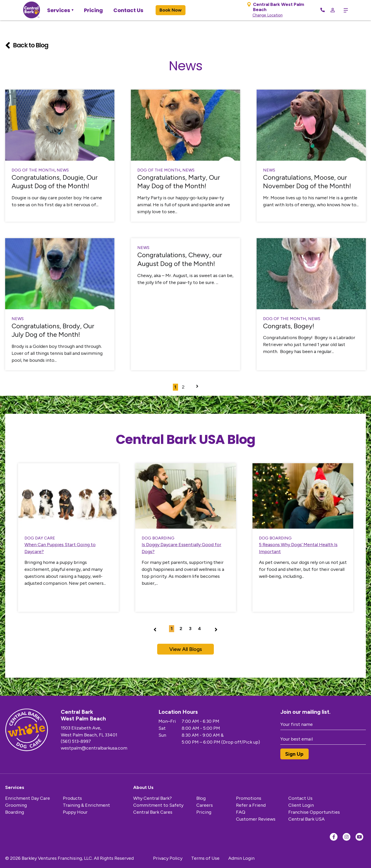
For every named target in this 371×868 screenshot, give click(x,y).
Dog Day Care (40, 538)
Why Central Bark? (153, 798)
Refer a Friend (251, 805)
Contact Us (128, 10)
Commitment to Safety (158, 805)
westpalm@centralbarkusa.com (94, 748)
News (63, 170)
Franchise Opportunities (314, 812)
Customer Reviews (256, 819)
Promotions (249, 798)
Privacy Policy (168, 858)
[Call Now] (323, 10)
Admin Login (241, 858)
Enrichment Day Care (28, 798)
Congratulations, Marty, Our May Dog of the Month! (179, 182)
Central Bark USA (306, 819)
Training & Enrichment (86, 805)
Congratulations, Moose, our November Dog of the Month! (307, 182)
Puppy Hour (75, 812)
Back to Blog (27, 45)
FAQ (241, 812)
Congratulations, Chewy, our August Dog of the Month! (180, 259)
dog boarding (158, 538)
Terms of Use (205, 858)
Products (72, 798)
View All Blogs (186, 649)
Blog (201, 798)
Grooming (16, 805)
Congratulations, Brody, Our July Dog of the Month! (53, 330)
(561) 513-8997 (76, 741)
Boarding (15, 812)
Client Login (301, 805)
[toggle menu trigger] (344, 10)
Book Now (171, 10)
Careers (205, 805)
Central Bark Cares (153, 812)
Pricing (93, 10)
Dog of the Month (33, 170)
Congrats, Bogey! (289, 326)
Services (59, 10)
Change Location (268, 15)
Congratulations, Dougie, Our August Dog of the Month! (55, 182)
